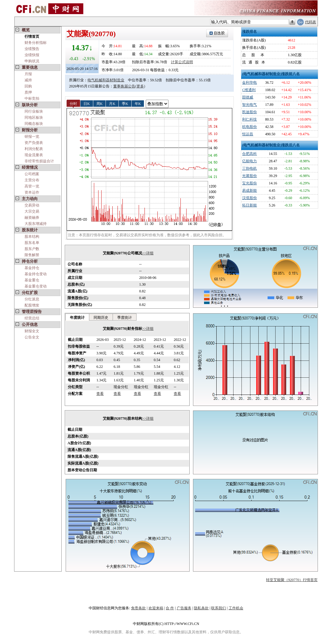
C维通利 (249, 90)
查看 (100, 394)
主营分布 (32, 180)
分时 (73, 103)
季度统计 (125, 318)
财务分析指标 (36, 43)
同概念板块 (34, 124)
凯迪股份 (249, 112)
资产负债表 (34, 143)
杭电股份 (249, 127)
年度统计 (77, 318)
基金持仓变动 (36, 274)
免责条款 (138, 608)
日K (87, 103)
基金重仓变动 (36, 286)
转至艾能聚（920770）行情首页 (292, 580)
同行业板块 (34, 111)
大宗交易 (32, 211)
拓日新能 (249, 205)
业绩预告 (32, 49)
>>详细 (148, 253)
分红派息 (32, 299)
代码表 (311, 22)
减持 (28, 80)
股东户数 (32, 249)
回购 (28, 86)
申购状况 (32, 61)
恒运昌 (248, 134)
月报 (28, 74)
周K (100, 103)
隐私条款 (201, 608)
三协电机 (249, 168)
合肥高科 (249, 154)
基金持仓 (32, 268)
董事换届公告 (124, 86)
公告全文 (32, 337)
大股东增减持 (36, 224)
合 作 (170, 608)
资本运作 (32, 192)
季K (125, 103)
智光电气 (249, 105)
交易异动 (32, 205)
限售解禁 (32, 255)
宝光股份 (249, 183)
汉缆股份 (249, 198)
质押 (28, 92)
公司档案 (32, 174)
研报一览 (32, 137)
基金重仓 (32, 280)
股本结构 (32, 237)
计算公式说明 (182, 62)
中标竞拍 (32, 98)
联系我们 (218, 608)
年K (138, 103)
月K (112, 103)
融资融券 (32, 218)
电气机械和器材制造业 (106, 80)
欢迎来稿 (156, 608)
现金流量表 (34, 155)
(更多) (140, 86)
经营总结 (32, 318)
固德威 (248, 97)
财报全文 (32, 331)
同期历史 (101, 318)
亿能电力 (249, 161)
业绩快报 (32, 55)
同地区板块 (34, 118)
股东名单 (32, 243)
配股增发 (32, 305)
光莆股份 (249, 176)
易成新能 (249, 191)
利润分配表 (34, 149)
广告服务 (184, 608)
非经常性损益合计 (39, 161)
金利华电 (249, 83)
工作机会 (236, 608)
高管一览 (32, 186)
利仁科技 (249, 119)
